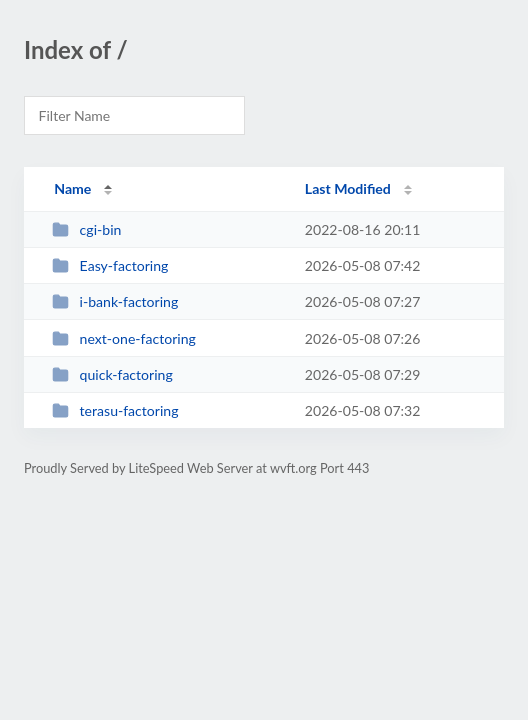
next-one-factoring (124, 338)
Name (72, 188)
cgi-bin (86, 229)
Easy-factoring (110, 265)
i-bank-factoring (115, 301)
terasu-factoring (115, 410)
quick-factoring (112, 374)
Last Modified (348, 188)
